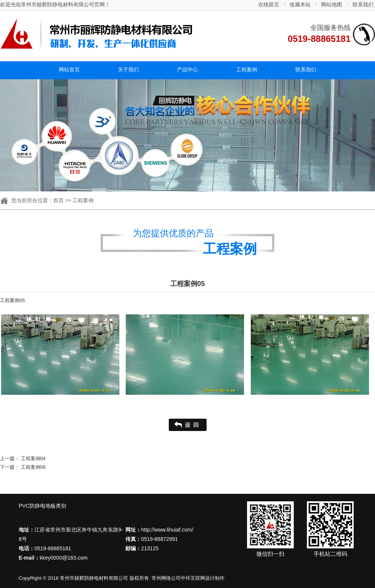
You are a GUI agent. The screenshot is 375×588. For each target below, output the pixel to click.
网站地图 (332, 4)
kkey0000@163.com (64, 558)
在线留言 (269, 4)
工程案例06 (33, 467)
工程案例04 (33, 458)
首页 (58, 200)
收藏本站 (300, 4)
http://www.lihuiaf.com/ (167, 530)
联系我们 (363, 4)
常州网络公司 (166, 578)
